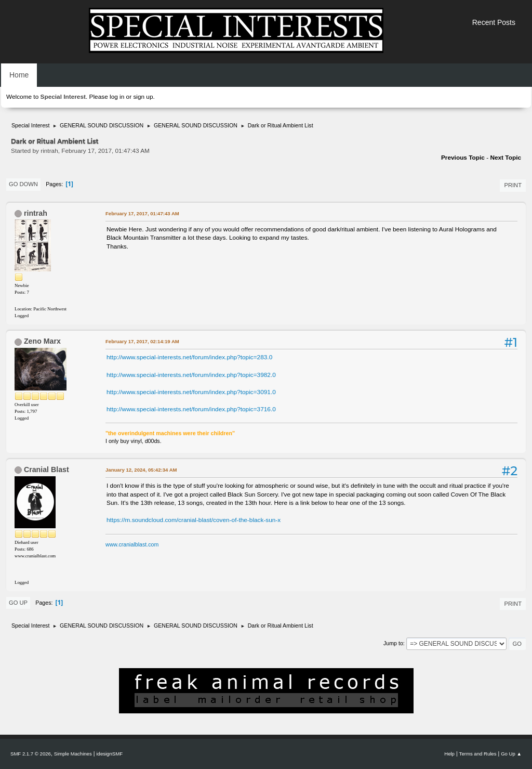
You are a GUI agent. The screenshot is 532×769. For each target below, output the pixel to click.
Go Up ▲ (511, 754)
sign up (143, 97)
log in (117, 97)
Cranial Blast (46, 470)
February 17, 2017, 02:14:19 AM (142, 341)
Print (513, 185)
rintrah (36, 213)
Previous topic (463, 158)
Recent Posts (494, 22)
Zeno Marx (42, 341)
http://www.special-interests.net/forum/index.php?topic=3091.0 (191, 392)
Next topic (506, 158)
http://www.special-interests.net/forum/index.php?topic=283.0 (189, 357)
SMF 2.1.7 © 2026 (31, 754)
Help (449, 754)
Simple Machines (73, 754)
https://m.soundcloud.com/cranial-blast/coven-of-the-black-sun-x (194, 520)
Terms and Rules (478, 754)
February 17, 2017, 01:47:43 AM (142, 213)
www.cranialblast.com (132, 544)
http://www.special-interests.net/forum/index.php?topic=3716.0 (191, 409)
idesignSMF (109, 754)
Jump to (393, 643)
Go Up (18, 603)
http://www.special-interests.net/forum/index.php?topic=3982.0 (191, 375)
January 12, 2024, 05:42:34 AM (141, 470)
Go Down (23, 184)
